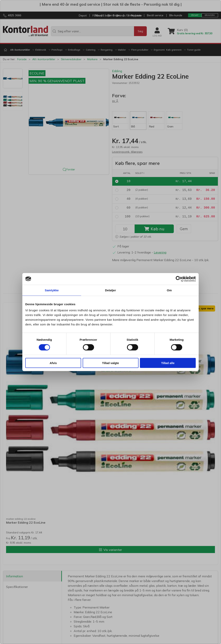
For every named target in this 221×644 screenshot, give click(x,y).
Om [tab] (169, 290)
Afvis (53, 363)
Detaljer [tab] (110, 290)
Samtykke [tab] (52, 290)
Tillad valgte (110, 363)
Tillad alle (168, 363)
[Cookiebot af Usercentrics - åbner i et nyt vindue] (179, 279)
